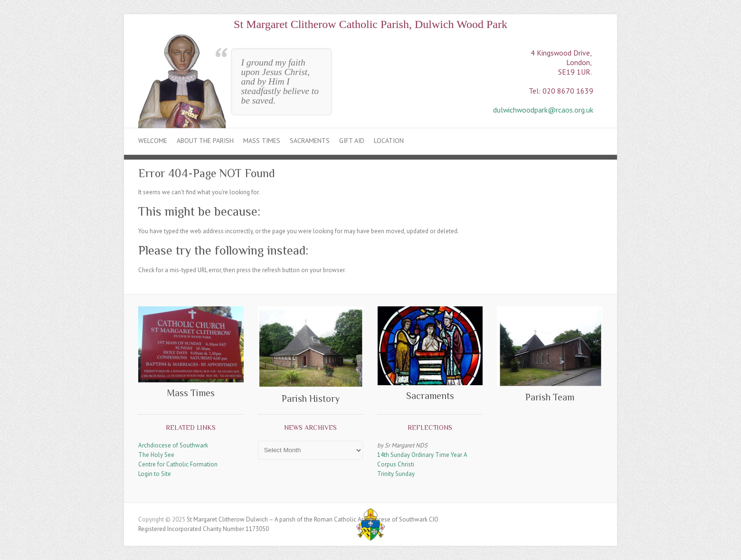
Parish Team (550, 397)
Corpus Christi (396, 464)
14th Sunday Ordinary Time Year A (422, 455)
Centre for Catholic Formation (178, 464)
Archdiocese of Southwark (173, 445)
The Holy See (156, 455)
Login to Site (155, 474)
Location (389, 141)
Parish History (311, 399)
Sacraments (310, 141)
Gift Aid (352, 141)
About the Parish (205, 141)
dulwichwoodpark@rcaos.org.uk (543, 110)
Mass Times (262, 141)
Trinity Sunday (396, 474)
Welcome (153, 141)
